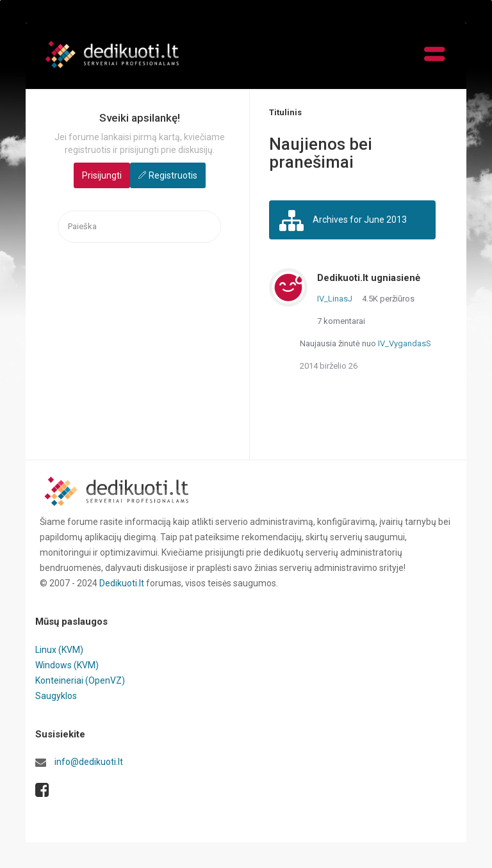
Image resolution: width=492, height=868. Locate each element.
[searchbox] (139, 227)
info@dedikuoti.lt (89, 762)
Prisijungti (102, 175)
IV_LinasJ (335, 299)
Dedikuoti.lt (122, 583)
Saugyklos (56, 696)
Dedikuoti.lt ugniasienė (369, 278)
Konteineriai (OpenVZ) (80, 680)
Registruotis (173, 175)
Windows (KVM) (67, 665)
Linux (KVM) (59, 650)
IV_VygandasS (405, 343)
